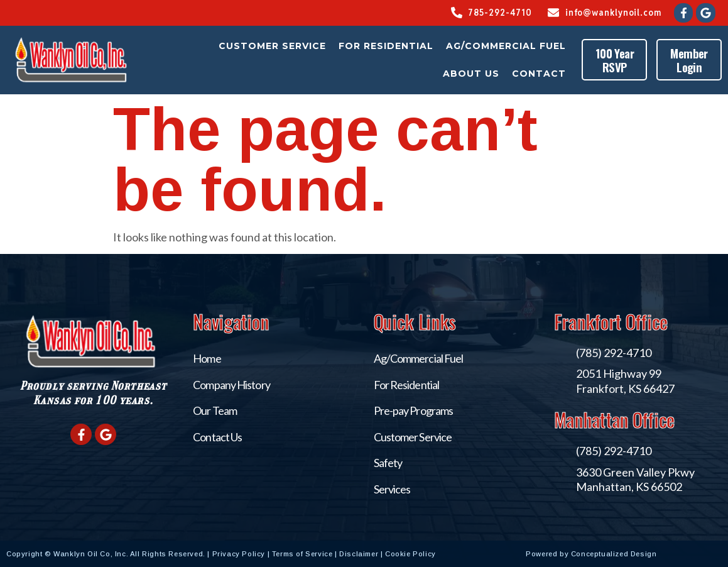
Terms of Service (302, 554)
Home (207, 358)
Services (392, 489)
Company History (231, 385)
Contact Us (217, 437)
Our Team (215, 410)
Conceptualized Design (646, 554)
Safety (388, 463)
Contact (540, 74)
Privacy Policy (239, 554)
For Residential (387, 46)
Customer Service (273, 46)
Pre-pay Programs (414, 410)
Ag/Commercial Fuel (507, 46)
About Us (472, 74)
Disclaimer (359, 554)
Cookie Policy (410, 554)
